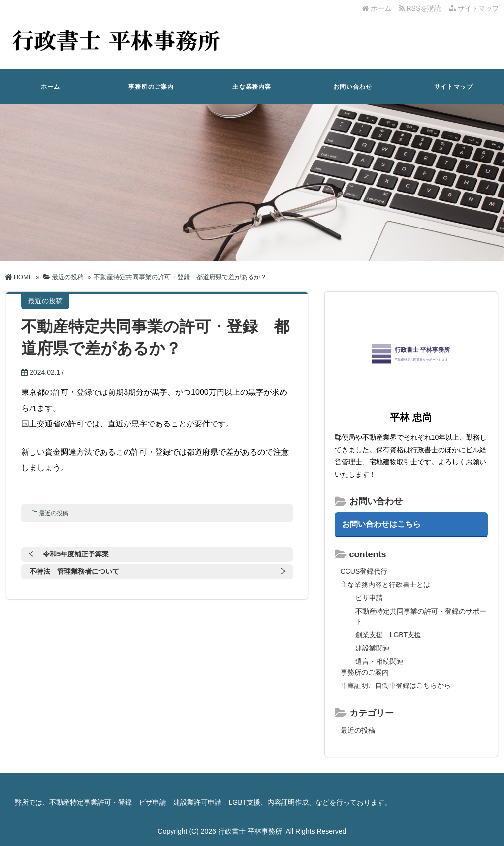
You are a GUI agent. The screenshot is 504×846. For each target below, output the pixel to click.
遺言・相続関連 (379, 661)
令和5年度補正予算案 (76, 554)
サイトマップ (474, 8)
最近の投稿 (54, 513)
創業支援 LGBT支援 (389, 635)
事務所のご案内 (151, 87)
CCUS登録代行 (364, 571)
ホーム (377, 8)
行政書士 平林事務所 (250, 831)
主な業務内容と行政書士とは (385, 585)
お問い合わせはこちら (381, 524)
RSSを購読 (422, 8)
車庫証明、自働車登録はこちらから (396, 685)
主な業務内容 (252, 87)
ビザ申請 (369, 598)
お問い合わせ (353, 87)
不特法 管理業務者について (74, 571)
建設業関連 (373, 648)
